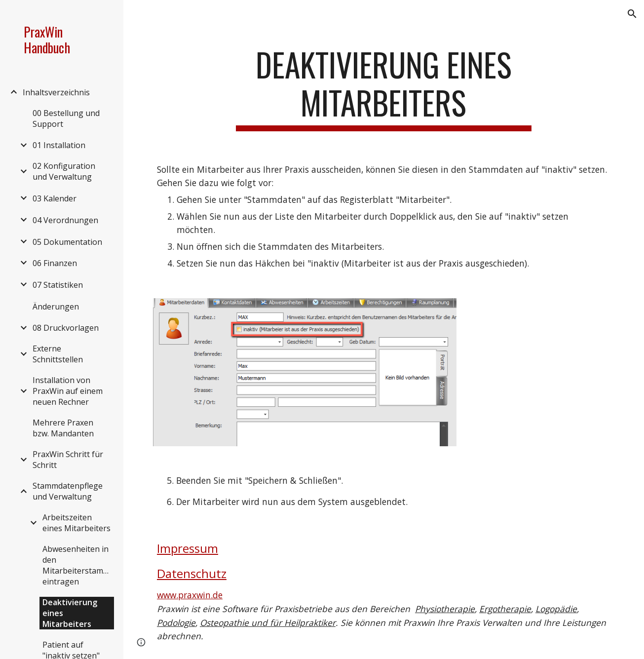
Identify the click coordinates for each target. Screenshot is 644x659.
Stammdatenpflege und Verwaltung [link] (68, 491)
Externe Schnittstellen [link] (58, 354)
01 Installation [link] (59, 145)
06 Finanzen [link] (55, 263)
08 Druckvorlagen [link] (66, 328)
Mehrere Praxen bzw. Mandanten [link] (63, 428)
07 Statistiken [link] (58, 285)
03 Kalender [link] (55, 198)
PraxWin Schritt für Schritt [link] (68, 460)
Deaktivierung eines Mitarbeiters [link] (70, 613)
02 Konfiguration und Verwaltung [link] (64, 171)
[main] (384, 88)
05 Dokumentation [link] (67, 242)
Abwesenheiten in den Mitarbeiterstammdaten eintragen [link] (78, 565)
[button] (632, 14)
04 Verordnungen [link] (65, 220)
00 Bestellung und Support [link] (66, 118)
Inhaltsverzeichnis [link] (56, 92)
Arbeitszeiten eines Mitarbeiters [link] (76, 523)
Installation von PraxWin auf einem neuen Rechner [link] (68, 391)
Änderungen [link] (56, 307)
